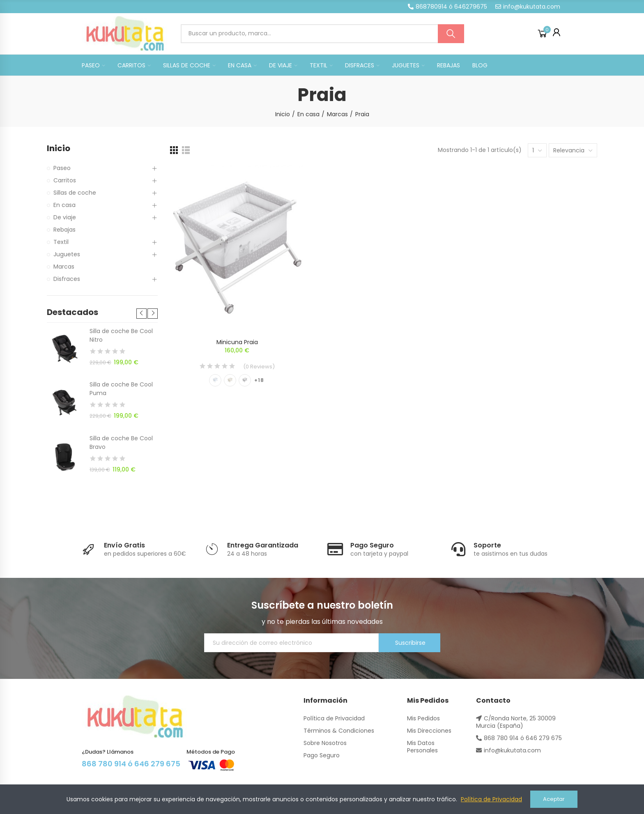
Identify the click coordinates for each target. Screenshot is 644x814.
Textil (61, 242)
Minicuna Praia (237, 342)
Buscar (451, 34)
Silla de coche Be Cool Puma (121, 389)
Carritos (65, 180)
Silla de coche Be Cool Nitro (121, 335)
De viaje (65, 217)
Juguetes (67, 254)
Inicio (59, 148)
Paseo (62, 168)
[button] (447, 7)
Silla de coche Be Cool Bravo (121, 443)
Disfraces (67, 279)
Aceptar (554, 799)
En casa (64, 205)
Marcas (64, 267)
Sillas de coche (75, 193)
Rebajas (64, 230)
